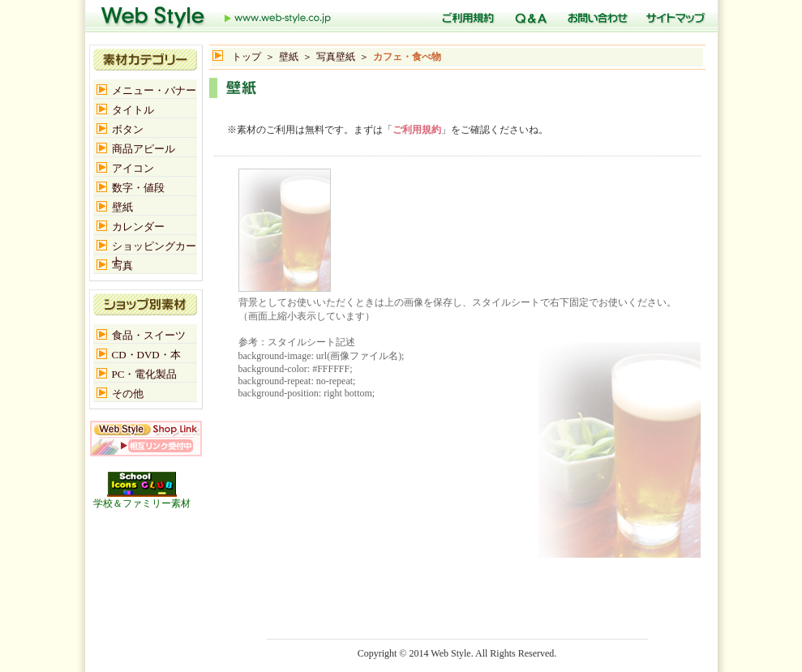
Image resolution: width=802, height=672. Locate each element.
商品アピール (144, 149)
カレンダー (138, 227)
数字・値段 (138, 188)
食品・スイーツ (149, 335)
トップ (217, 16)
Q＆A (529, 16)
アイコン (133, 168)
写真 (122, 265)
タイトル (133, 110)
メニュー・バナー (154, 90)
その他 (128, 394)
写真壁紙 (336, 57)
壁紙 (289, 57)
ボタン (128, 129)
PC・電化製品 (145, 374)
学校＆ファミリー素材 (142, 499)
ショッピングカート (154, 247)
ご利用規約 (417, 130)
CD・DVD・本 (146, 355)
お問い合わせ (595, 16)
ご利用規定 (465, 16)
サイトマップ (673, 16)
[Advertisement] (399, 107)
